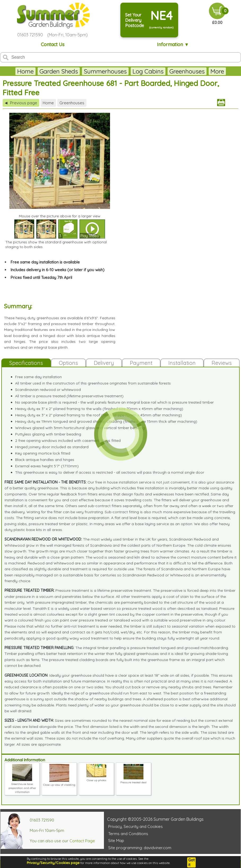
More (217, 71)
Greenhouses (187, 71)
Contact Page (82, 841)
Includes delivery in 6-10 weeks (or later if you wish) (58, 270)
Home (25, 71)
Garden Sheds (59, 71)
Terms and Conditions (128, 834)
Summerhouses (105, 71)
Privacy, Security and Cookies (135, 826)
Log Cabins (148, 71)
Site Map (116, 841)
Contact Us (53, 44)
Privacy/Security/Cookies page (53, 863)
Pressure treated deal (133, 780)
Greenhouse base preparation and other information (22, 786)
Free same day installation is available (45, 262)
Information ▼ (173, 44)
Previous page (21, 103)
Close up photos (96, 778)
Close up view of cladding (59, 783)
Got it (191, 862)
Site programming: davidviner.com (140, 848)
